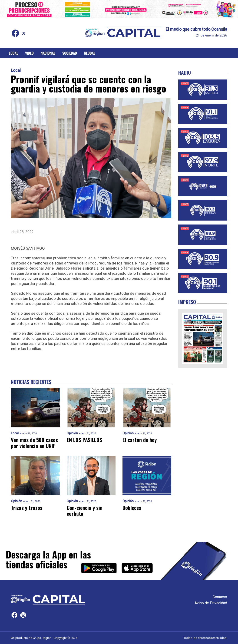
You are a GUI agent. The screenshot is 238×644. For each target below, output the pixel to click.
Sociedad (70, 53)
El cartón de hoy (140, 440)
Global (90, 53)
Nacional (48, 53)
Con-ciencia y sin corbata (85, 511)
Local (13, 53)
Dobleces (132, 508)
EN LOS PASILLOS (84, 440)
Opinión (72, 433)
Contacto (220, 597)
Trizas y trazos (27, 508)
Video (29, 53)
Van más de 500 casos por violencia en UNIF (34, 443)
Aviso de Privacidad (211, 603)
